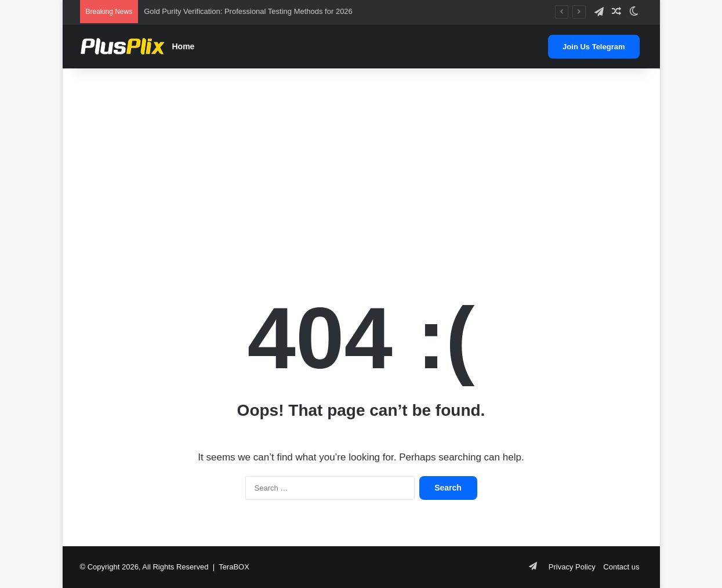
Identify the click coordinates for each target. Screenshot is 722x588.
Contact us (621, 567)
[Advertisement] (361, 161)
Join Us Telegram (594, 47)
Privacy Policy (572, 567)
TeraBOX (234, 567)
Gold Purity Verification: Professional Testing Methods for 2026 (248, 11)
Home (184, 46)
